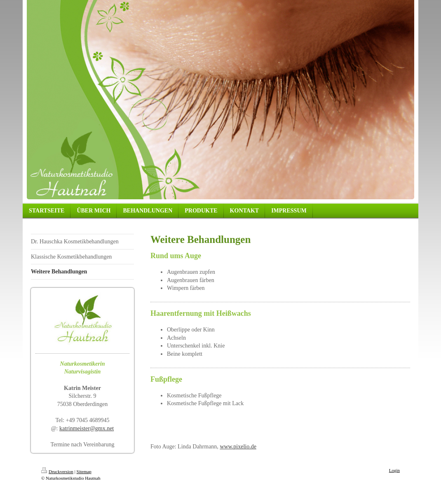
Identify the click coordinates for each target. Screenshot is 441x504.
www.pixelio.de (238, 447)
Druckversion (57, 471)
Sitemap (84, 471)
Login (394, 470)
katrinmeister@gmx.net (87, 428)
